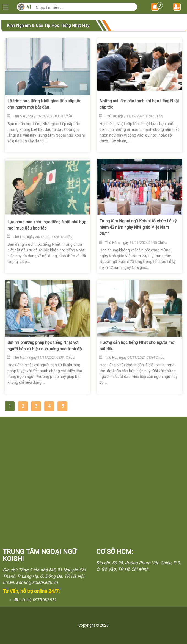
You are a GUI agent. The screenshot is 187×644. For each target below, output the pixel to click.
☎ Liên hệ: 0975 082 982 (35, 600)
